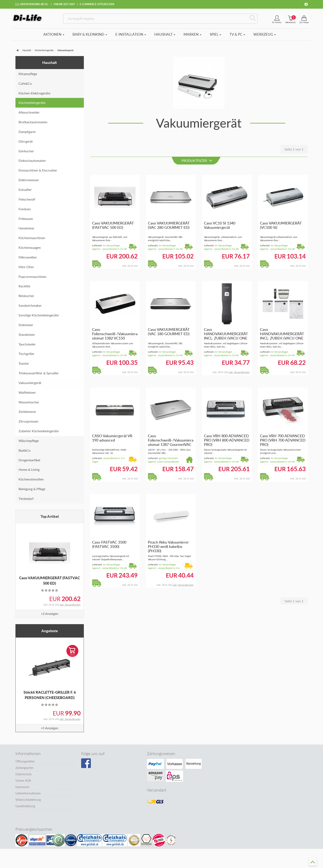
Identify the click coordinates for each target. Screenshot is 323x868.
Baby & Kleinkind (90, 37)
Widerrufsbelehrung (28, 802)
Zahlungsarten (24, 770)
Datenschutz (23, 777)
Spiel (215, 37)
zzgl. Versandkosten (70, 607)
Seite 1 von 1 (294, 151)
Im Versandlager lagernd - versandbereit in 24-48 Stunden (109, 251)
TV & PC (237, 37)
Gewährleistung (25, 809)
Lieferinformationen (28, 796)
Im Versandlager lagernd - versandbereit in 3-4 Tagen (164, 570)
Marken (193, 37)
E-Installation (131, 37)
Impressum (22, 789)
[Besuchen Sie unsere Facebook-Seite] (86, 766)
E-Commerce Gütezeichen (97, 4)
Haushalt (165, 37)
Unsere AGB (23, 783)
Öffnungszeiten (25, 764)
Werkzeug (265, 37)
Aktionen (54, 37)
